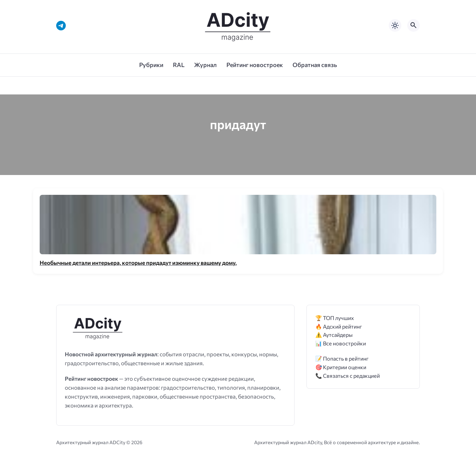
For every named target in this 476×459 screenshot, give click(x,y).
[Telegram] (61, 26)
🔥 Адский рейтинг (339, 326)
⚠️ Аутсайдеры (334, 335)
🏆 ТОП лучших (335, 318)
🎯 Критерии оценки (341, 367)
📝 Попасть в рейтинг (342, 358)
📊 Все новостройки (341, 343)
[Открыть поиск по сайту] (414, 25)
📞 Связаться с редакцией (348, 376)
